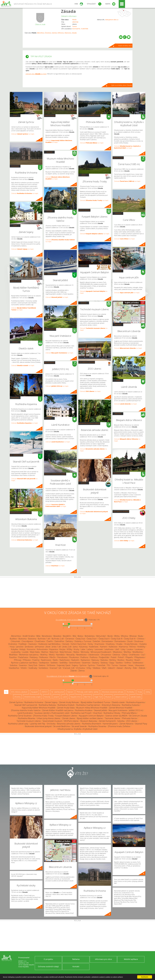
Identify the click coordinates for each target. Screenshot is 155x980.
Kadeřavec (94, 647)
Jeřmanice (40, 647)
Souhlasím (145, 977)
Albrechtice (41, 33)
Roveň (137, 660)
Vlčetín (24, 668)
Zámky (15, 116)
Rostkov (121, 660)
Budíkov (13, 639)
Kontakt (76, 966)
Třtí (108, 665)
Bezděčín (67, 636)
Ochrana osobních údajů (48, 966)
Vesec (131, 665)
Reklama (76, 959)
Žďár (135, 668)
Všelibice (96, 668)
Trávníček (101, 665)
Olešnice (116, 655)
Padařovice (23, 657)
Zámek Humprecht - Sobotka (112, 721)
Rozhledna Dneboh (66, 705)
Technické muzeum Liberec (29, 721)
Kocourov (31, 649)
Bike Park (118, 325)
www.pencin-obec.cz (112, 20)
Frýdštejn (23, 644)
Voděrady (33, 668)
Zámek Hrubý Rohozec (69, 702)
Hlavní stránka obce (125, 46)
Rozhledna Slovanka (97, 726)
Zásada (68, 11)
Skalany (96, 663)
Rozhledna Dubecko (131, 705)
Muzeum (49, 152)
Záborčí (111, 668)
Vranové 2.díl (69, 668)
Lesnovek (99, 649)
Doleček (96, 641)
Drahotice (13, 644)
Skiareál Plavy (141, 724)
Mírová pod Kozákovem (101, 652)
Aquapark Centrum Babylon (91, 716)
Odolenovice (94, 655)
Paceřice (13, 657)
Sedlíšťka (63, 663)
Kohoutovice (42, 649)
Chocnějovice (27, 641)
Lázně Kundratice (25, 713)
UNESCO (45, 692)
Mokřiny (44, 655)
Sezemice (86, 663)
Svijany (75, 665)
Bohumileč (101, 636)
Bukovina (23, 639)
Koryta (62, 649)
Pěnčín (74, 20)
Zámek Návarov (126, 724)
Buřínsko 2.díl (58, 639)
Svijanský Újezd (64, 665)
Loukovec (139, 649)
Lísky (123, 649)
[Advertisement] (78, 593)
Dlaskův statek (118, 702)
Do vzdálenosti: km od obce (70, 620)
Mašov (76, 652)
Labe (83, 649)
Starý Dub (33, 665)
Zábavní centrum (50, 329)
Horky (90, 644)
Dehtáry (69, 641)
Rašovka (104, 660)
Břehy (117, 636)
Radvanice (85, 660)
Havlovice (32, 644)
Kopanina (54, 649)
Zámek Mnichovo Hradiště (120, 708)
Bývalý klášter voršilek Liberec (90, 718)
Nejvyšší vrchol (50, 363)
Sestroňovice (75, 663)
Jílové (48, 647)
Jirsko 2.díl (67, 647)
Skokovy (104, 663)
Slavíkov (119, 663)
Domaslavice (107, 641)
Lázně (49, 418)
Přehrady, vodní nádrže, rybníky (55, 474)
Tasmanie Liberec (112, 718)
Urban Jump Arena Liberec (49, 718)
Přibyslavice (140, 657)
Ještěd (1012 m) (136, 710)
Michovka (85, 652)
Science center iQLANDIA (116, 716)
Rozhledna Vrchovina (34, 702)
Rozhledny (15, 166)
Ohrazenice (106, 655)
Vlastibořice (14, 668)
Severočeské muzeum (52, 721)
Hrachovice (99, 644)
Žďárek (142, 668)
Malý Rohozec (66, 652)
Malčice (45, 652)
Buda (141, 636)
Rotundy (47, 697)
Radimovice (46, 660)
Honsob (66, 644)
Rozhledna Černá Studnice (20, 716)
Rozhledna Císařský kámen (88, 705)
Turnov (74, 26)
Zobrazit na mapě (23, 134)
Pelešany (34, 657)
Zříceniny (49, 211)
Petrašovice (62, 657)
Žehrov (82, 671)
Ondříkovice (134, 655)
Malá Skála (35, 652)
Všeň (104, 668)
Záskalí (120, 668)
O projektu (48, 959)
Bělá (38, 636)
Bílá (74, 636)
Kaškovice (113, 647)
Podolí (114, 657)
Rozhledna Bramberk (92, 724)
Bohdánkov (90, 636)
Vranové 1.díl (55, 668)
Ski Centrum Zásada (138, 716)
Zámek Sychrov (16, 702)
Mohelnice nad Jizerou (29, 655)
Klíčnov (133, 647)
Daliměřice (59, 641)
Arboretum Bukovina (111, 705)
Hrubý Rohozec (131, 644)
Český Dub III (117, 639)
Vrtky (89, 668)
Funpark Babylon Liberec (66, 716)
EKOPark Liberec (71, 721)
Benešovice (47, 636)
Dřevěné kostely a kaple (121, 116)
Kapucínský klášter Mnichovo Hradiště (39, 708)
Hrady (49, 538)
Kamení (54, 33)
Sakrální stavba (16, 281)
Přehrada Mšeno (129, 713)
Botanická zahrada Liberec (69, 724)
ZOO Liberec (132, 721)
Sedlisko (54, 663)
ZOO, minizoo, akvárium (87, 362)
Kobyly (22, 649)
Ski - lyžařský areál (17, 455)
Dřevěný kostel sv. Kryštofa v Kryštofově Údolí (77, 729)
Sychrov (83, 665)
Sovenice (23, 665)
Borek (110, 636)
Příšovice (27, 660)
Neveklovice (81, 655)
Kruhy (76, 649)
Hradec (119, 644)
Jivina (75, 647)
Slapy (112, 663)
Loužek (25, 652)
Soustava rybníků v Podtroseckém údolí (52, 713)
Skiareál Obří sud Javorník (26, 705)
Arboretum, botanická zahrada (21, 513)
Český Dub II (104, 639)
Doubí (130, 641)
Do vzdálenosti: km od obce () (67, 676)
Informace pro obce (103, 959)
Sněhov (128, 663)
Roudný (129, 660)
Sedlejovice (44, 663)
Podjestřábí (104, 657)
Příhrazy (18, 660)
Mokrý (52, 655)
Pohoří (121, 657)
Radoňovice (65, 660)
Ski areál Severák (79, 726)
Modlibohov (138, 652)
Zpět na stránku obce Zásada (122, 85)
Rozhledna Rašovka (47, 705)
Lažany (90, 649)
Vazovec (123, 665)
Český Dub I (92, 639)
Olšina (125, 655)
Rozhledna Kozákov (84, 710)
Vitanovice (68, 33)
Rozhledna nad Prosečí (81, 713)
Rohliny (113, 660)
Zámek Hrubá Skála (66, 708)
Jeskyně (84, 483)
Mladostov (118, 652)
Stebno (42, 665)
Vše (6, 692)
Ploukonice (74, 657)
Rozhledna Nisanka (27, 718)
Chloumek (15, 641)
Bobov (80, 636)
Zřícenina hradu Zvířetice (119, 726)
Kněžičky (141, 647)
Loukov (130, 649)
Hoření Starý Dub (78, 644)
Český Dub (80, 639)
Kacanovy (83, 647)
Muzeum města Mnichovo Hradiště (92, 708)
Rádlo (55, 660)
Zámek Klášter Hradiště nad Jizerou (58, 710)
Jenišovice (29, 647)
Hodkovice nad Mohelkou (49, 644)
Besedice (57, 636)
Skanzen (15, 342)
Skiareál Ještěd (100, 710)
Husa (12, 647)
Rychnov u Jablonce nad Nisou (24, 663)
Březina (124, 636)
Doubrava (139, 641)
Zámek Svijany (51, 702)
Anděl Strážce (29, 636)
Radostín (75, 660)
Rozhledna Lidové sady (18, 724)
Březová (133, 636)
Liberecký (75, 22)
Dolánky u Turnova (83, 641)
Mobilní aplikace (131, 959)
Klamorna (123, 647)
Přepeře (129, 657)
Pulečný (36, 660)
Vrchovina (80, 668)
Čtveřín (50, 641)
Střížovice (61, 33)
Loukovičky (16, 652)
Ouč (143, 655)
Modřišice (13, 655)
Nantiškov (60, 655)
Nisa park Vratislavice (118, 710)
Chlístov (141, 639)
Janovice (20, 647)
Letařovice (109, 649)
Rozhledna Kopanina (135, 702)
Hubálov (143, 644)
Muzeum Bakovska (89, 721)
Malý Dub (54, 652)
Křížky (69, 649)
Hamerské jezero (110, 724)
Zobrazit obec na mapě (36, 74)
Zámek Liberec (69, 718)
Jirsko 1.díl (56, 647)
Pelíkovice (44, 657)
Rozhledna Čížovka (112, 713)
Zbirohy (128, 668)
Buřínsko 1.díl (44, 639)
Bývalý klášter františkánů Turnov (95, 702)
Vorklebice (43, 668)
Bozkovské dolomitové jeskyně (38, 726)
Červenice (48, 33)
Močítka (127, 652)
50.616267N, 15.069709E (80, 29)
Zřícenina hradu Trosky (43, 716)
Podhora (84, 657)
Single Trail (98, 697)
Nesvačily (71, 655)
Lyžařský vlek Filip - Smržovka (43, 724)
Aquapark (84, 266)
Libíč (117, 649)
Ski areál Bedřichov (62, 726)
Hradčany (110, 644)
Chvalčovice (40, 641)
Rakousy (95, 660)
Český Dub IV (130, 639)
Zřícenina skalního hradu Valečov (26, 710)
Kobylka (14, 649)
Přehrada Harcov (129, 718)
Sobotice (14, 665)
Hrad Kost (97, 713)
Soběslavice (138, 663)
